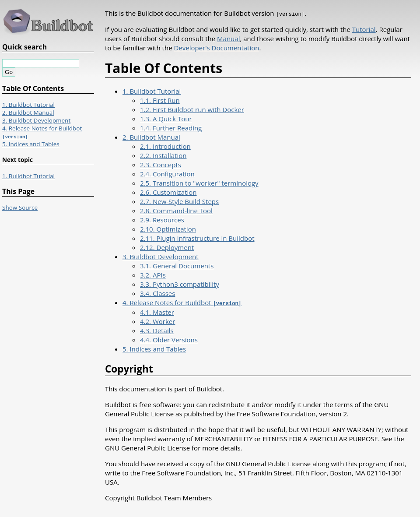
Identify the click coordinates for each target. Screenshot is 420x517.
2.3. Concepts (161, 164)
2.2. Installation (163, 155)
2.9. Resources (162, 219)
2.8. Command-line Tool (176, 210)
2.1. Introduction (165, 146)
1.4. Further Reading (171, 127)
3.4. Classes (157, 293)
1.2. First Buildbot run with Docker (192, 109)
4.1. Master (157, 311)
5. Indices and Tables (154, 348)
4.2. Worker (157, 320)
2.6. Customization (168, 192)
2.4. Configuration (167, 173)
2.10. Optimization (168, 229)
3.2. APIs (153, 274)
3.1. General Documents (177, 265)
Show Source (20, 208)
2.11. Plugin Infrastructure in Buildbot (197, 238)
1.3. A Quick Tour (166, 118)
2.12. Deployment (167, 247)
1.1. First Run (160, 100)
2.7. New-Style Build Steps (179, 201)
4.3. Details (157, 330)
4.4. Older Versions (169, 339)
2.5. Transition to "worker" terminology (199, 183)
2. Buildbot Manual (151, 137)
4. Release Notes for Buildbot (182, 302)
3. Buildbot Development (161, 256)
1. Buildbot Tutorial (152, 91)
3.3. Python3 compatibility (180, 284)
